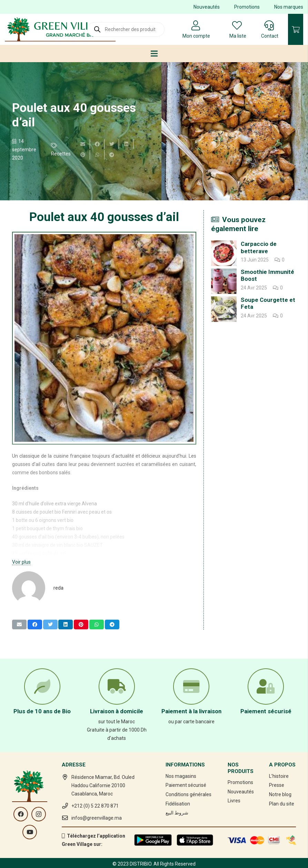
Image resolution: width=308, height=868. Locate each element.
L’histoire (279, 776)
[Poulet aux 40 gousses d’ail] (231, 131)
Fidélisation (178, 804)
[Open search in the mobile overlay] (126, 29)
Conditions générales (188, 794)
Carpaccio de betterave (259, 247)
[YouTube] (30, 832)
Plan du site (282, 804)
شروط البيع (177, 813)
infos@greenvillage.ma (97, 818)
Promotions (247, 7)
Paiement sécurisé (186, 785)
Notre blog (280, 794)
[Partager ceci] (97, 144)
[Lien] (60, 29)
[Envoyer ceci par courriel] (83, 144)
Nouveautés (207, 7)
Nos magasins (181, 776)
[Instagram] (39, 814)
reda (58, 588)
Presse (277, 785)
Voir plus (21, 562)
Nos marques (289, 7)
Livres (234, 801)
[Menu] (154, 54)
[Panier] (296, 29)
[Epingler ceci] (83, 155)
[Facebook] (21, 814)
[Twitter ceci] (112, 144)
